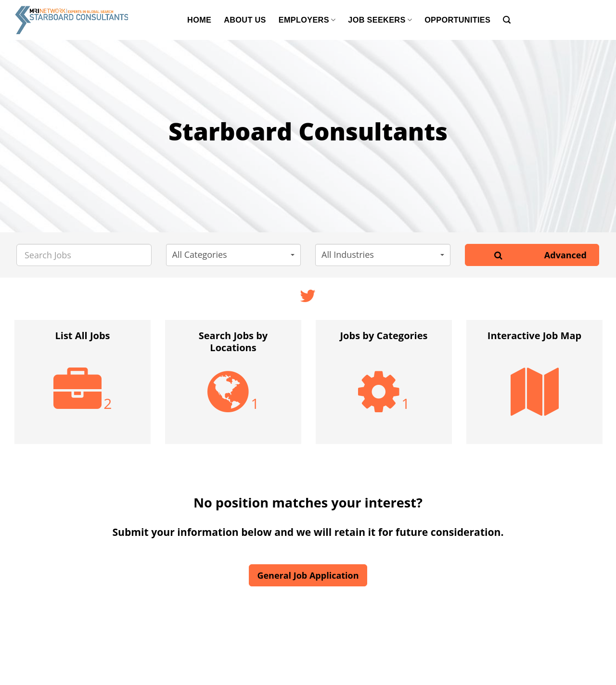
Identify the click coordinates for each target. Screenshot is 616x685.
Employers (307, 20)
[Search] (507, 20)
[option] (83, 387)
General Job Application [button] (308, 575)
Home (199, 20)
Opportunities (457, 20)
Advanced (565, 255)
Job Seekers (380, 20)
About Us (245, 20)
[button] (234, 255)
